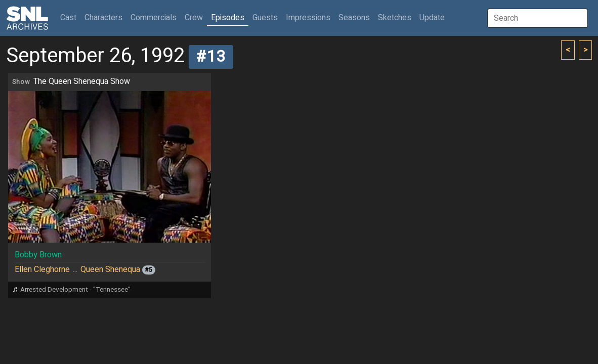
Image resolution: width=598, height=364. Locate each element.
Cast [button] (70, 17)
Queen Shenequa (110, 269)
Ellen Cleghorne (42, 269)
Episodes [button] (228, 18)
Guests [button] (265, 18)
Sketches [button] (395, 18)
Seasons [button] (354, 18)
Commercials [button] (154, 18)
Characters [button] (103, 18)
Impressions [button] (308, 18)
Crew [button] (194, 18)
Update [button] (432, 18)
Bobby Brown (38, 255)
